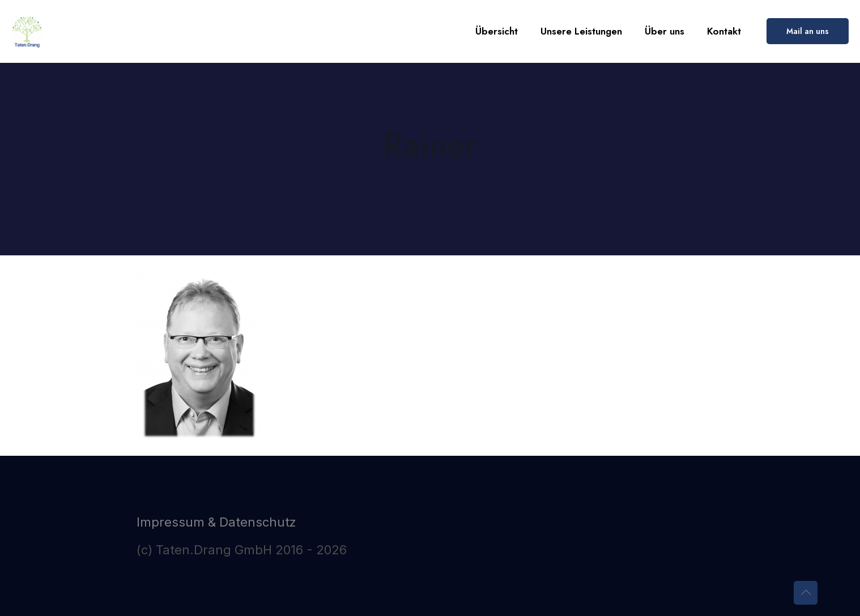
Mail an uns (808, 31)
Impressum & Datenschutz (216, 522)
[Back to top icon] (806, 593)
